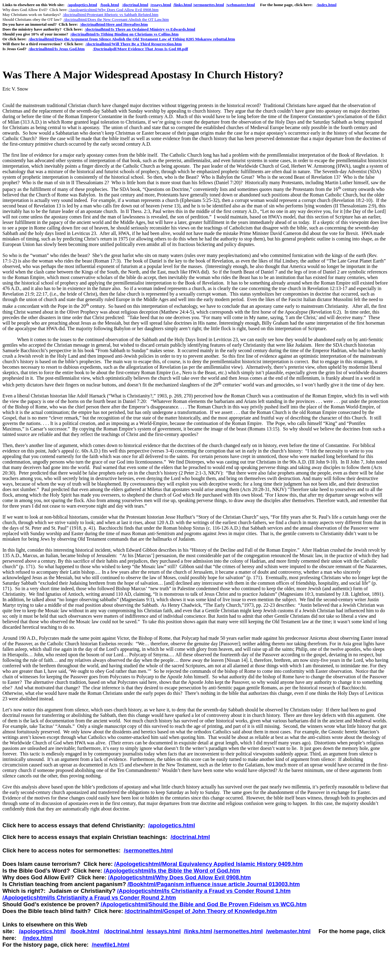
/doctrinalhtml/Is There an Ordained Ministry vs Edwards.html (140, 29)
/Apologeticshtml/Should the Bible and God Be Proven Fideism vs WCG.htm (204, 904)
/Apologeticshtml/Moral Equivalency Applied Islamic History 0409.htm (208, 864)
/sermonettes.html (208, 5)
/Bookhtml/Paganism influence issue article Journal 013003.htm (214, 884)
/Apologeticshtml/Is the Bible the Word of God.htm (172, 871)
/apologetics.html (82, 5)
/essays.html (161, 5)
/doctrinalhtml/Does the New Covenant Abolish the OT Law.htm (116, 19)
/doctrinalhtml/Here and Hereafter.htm (114, 24)
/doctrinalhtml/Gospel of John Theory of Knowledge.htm (201, 911)
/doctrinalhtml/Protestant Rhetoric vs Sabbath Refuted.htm (111, 15)
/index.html (327, 5)
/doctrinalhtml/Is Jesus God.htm (57, 49)
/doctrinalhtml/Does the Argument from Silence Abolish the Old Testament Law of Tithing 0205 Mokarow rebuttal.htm (132, 39)
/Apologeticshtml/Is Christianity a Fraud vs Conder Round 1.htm (204, 891)
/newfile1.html (110, 945)
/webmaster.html (241, 5)
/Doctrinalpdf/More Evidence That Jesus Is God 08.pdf (141, 49)
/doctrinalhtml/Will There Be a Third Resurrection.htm (134, 44)
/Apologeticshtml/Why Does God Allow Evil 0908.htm (113, 10)
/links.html (183, 5)
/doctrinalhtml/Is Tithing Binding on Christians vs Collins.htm (124, 34)
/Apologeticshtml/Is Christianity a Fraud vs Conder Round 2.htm (89, 898)
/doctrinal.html (135, 5)
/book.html (110, 5)
